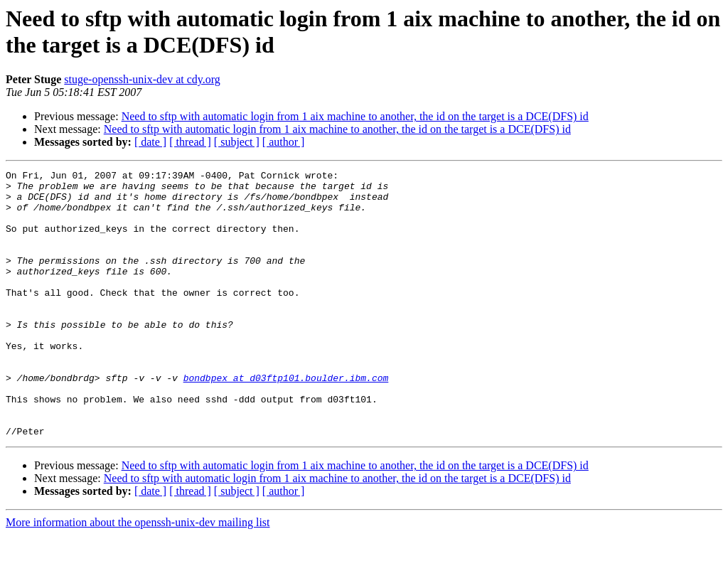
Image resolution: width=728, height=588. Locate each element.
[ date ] (150, 142)
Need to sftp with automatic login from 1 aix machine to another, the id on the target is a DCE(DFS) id (355, 116)
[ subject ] (237, 142)
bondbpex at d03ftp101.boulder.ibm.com (286, 420)
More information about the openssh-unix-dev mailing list (138, 576)
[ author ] (284, 142)
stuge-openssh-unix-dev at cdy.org (142, 79)
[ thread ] (190, 142)
